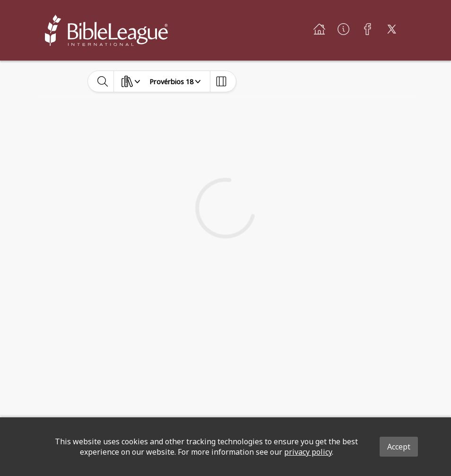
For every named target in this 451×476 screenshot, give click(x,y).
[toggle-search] (103, 81)
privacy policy (308, 452)
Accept (399, 447)
